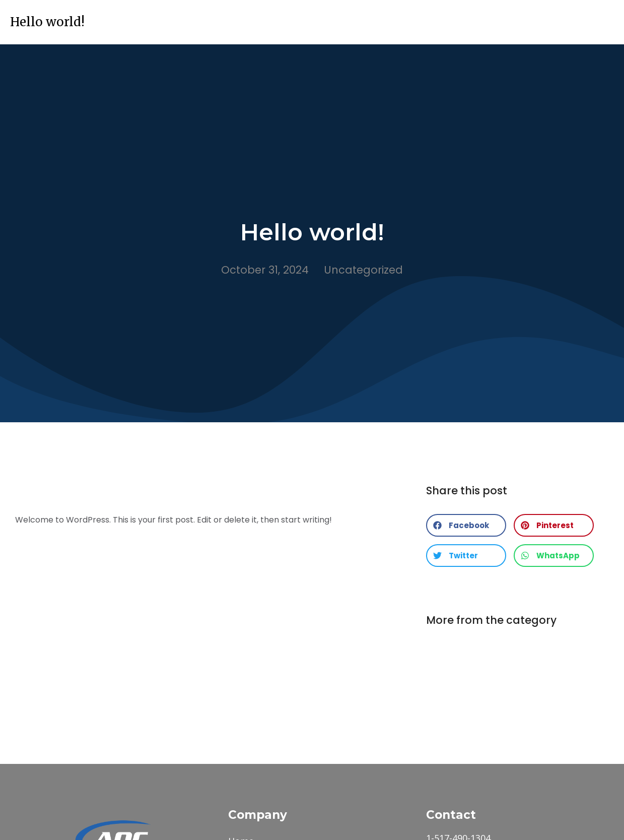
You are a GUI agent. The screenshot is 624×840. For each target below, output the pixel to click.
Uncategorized (363, 270)
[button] (466, 525)
